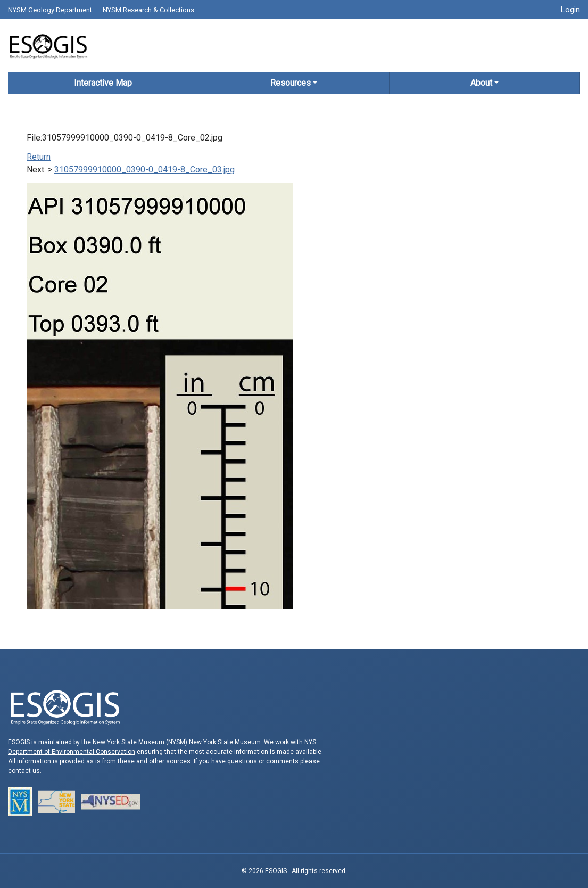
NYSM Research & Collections (148, 10)
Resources (291, 83)
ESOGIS (48, 46)
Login (570, 10)
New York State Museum (129, 742)
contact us (24, 771)
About (481, 83)
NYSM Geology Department (50, 10)
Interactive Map (103, 83)
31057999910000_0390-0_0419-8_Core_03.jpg (144, 170)
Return (39, 157)
